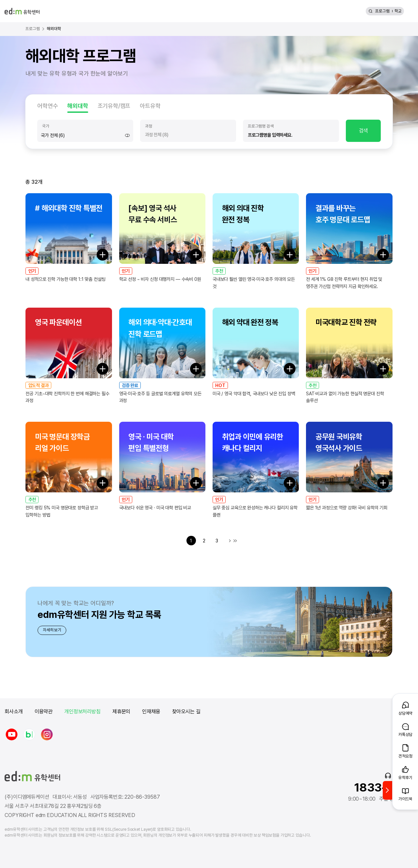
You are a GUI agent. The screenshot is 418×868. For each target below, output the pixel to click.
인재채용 (151, 712)
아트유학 (150, 106)
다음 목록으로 (230, 541)
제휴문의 (121, 712)
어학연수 (48, 106)
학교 (398, 11)
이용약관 (44, 712)
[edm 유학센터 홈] (22, 11)
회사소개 (14, 712)
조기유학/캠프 (114, 106)
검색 (363, 131)
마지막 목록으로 (235, 541)
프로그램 (382, 11)
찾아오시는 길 (186, 712)
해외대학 (78, 106)
